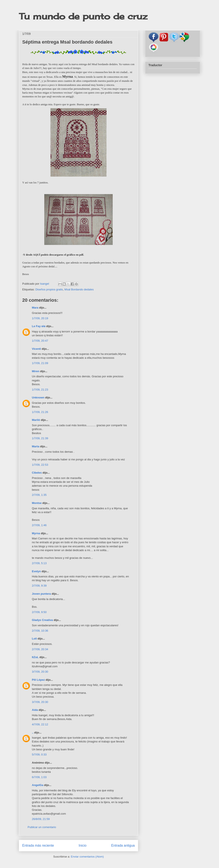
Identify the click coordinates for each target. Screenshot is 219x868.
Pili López (38, 680)
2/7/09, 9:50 (39, 612)
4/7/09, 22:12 (40, 724)
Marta (36, 446)
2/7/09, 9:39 (39, 586)
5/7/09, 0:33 (39, 755)
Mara (35, 308)
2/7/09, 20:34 (40, 649)
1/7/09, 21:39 (40, 438)
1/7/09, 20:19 (40, 318)
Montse (37, 503)
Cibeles (37, 473)
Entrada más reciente (38, 845)
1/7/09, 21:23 (40, 390)
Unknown (38, 397)
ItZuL (35, 657)
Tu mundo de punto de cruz (83, 16)
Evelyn (36, 571)
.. (33, 733)
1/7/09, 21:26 (40, 412)
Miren (36, 371)
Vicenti (36, 349)
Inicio (83, 845)
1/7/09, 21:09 (40, 363)
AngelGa (38, 785)
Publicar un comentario (42, 827)
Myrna (36, 533)
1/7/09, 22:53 (40, 465)
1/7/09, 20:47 (40, 341)
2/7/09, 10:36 (40, 631)
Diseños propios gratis (49, 289)
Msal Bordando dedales (79, 289)
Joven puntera (41, 594)
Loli (34, 639)
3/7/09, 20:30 (40, 672)
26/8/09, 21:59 (41, 819)
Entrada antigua (123, 845)
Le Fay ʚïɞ (39, 326)
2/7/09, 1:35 (39, 495)
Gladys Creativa (42, 620)
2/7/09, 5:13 (39, 563)
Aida (35, 710)
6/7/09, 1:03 (39, 777)
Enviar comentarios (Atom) (87, 857)
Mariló (36, 420)
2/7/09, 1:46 (39, 525)
